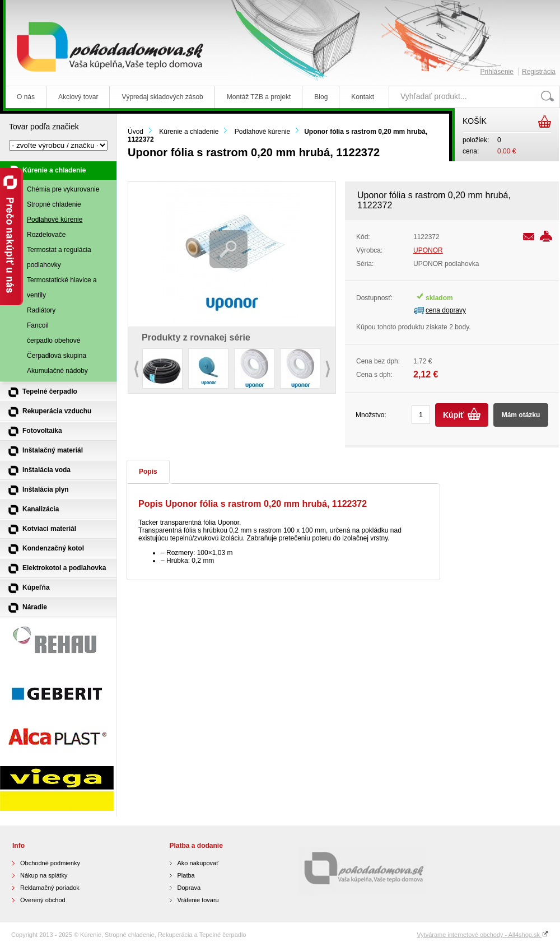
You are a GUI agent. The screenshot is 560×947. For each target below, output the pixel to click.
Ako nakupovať (198, 863)
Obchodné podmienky (50, 863)
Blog (321, 97)
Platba (186, 875)
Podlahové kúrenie (262, 132)
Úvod (136, 132)
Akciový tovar (78, 97)
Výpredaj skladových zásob (162, 97)
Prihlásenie (497, 72)
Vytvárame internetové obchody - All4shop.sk (483, 935)
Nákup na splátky (44, 875)
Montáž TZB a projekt (259, 97)
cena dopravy (446, 310)
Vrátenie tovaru (198, 900)
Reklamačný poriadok (50, 888)
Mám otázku (521, 415)
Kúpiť (454, 415)
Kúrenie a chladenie (189, 132)
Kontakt (363, 97)
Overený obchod (43, 900)
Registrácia (539, 72)
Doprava (189, 888)
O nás (26, 97)
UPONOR (428, 250)
